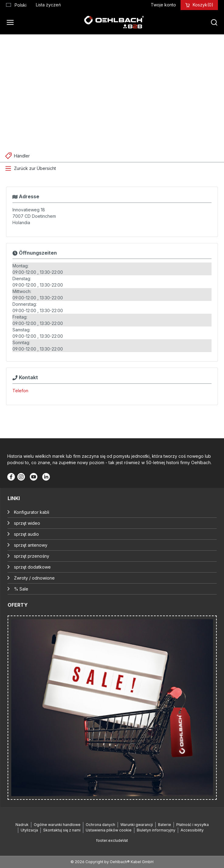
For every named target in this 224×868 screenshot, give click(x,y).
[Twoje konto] (163, 5)
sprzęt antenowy (31, 545)
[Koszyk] (203, 5)
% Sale (21, 589)
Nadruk (22, 825)
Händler (22, 156)
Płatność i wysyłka (193, 825)
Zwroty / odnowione (34, 578)
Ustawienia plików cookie (109, 830)
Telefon (20, 391)
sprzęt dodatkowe (32, 567)
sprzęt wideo (27, 523)
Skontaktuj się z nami (62, 830)
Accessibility (192, 830)
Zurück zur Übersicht (35, 168)
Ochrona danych (100, 825)
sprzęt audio (26, 534)
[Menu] (12, 22)
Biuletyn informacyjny (156, 830)
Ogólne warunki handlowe (57, 825)
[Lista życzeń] (48, 5)
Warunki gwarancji (137, 825)
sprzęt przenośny (32, 556)
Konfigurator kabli (32, 512)
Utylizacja (29, 830)
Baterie (165, 825)
